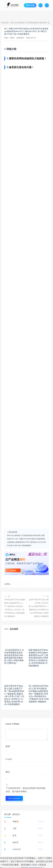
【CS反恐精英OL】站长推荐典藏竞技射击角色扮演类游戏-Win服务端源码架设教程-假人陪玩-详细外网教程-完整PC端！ (14, 656)
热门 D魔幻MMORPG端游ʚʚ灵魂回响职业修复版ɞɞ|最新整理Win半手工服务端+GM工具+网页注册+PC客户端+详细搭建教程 (26, 31)
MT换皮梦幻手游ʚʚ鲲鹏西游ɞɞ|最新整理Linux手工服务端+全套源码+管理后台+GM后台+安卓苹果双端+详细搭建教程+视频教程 (15, 608)
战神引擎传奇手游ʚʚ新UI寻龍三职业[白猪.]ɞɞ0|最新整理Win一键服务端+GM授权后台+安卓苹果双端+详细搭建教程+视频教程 (39, 608)
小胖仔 (12, 38)
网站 (8, 772)
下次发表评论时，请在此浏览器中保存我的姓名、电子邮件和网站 (26, 790)
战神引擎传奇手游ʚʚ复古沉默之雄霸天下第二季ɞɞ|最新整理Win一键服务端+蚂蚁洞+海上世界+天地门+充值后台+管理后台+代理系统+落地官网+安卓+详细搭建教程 (14, 695)
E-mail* (9, 759)
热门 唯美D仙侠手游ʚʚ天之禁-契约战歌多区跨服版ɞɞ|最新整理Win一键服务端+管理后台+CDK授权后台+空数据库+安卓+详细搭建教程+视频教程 (39, 694)
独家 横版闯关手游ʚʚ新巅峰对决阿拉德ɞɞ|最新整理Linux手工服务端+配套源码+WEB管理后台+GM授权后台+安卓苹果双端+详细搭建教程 (38, 658)
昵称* (8, 746)
